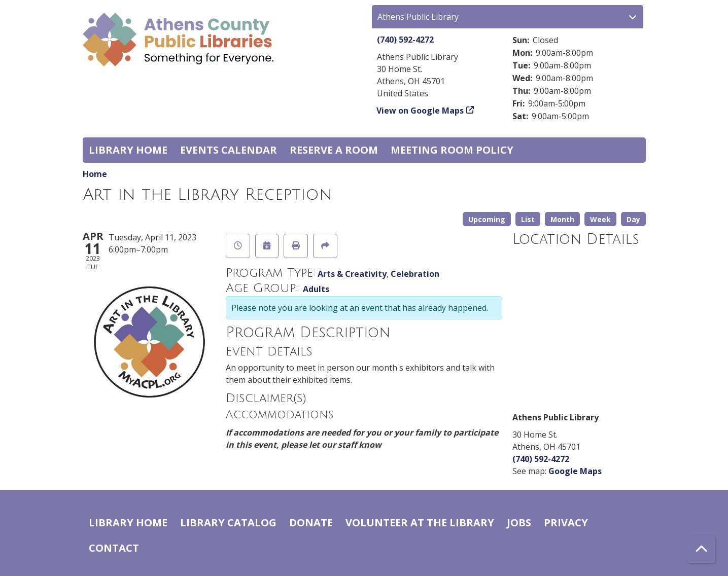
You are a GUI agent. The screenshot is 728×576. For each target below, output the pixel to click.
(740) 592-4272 (405, 40)
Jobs (519, 523)
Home (95, 174)
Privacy (566, 523)
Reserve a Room (334, 150)
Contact (114, 548)
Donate (311, 523)
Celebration (415, 274)
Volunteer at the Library (420, 523)
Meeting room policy (452, 150)
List (528, 219)
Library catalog (228, 523)
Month (562, 219)
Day (633, 219)
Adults (316, 289)
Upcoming (487, 219)
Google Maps (575, 471)
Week (600, 219)
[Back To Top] (701, 549)
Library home (128, 150)
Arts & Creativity (352, 274)
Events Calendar (229, 150)
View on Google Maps (420, 111)
